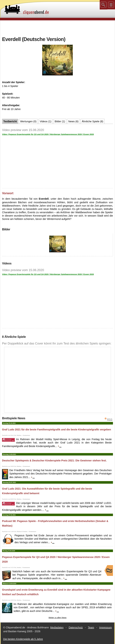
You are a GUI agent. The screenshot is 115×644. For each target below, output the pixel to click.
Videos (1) (46, 121)
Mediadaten (57, 627)
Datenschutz (76, 627)
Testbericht (10, 121)
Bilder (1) (60, 121)
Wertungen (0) (28, 121)
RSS (110, 419)
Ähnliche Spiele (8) (93, 121)
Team (91, 627)
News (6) (73, 121)
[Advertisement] (57, 28)
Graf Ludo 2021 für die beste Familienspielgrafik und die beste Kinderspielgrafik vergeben (57, 430)
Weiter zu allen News (58, 618)
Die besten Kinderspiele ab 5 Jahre (23, 639)
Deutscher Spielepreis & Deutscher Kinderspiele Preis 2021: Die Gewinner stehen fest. (54, 460)
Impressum (106, 627)
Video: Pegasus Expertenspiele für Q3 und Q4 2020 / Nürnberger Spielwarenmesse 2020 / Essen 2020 (48, 134)
